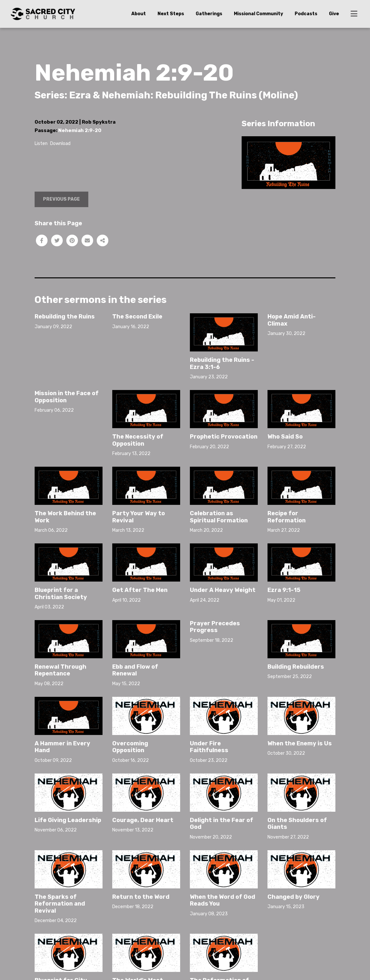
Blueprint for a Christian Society (61, 594)
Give (334, 14)
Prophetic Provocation (224, 437)
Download (60, 144)
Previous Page (61, 199)
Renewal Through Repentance (60, 670)
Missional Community (258, 14)
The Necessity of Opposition (138, 440)
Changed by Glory (294, 897)
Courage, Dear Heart (143, 820)
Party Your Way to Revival (139, 517)
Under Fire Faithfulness (209, 747)
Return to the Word (141, 897)
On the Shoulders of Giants (297, 824)
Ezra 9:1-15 (284, 590)
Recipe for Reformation (287, 517)
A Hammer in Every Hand (62, 747)
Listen (41, 144)
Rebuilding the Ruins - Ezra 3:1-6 (222, 363)
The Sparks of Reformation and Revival (60, 904)
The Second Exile (137, 317)
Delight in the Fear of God (222, 824)
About (139, 14)
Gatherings (209, 14)
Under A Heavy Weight (223, 590)
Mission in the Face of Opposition (67, 397)
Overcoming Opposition (130, 747)
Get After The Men (140, 590)
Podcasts (306, 14)
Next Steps (171, 14)
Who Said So (285, 437)
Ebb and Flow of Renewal (135, 670)
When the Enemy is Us (300, 743)
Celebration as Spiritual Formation (219, 517)
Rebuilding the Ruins (65, 317)
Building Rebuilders (296, 667)
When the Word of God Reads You (223, 900)
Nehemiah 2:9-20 (80, 130)
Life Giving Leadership (68, 820)
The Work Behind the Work (65, 517)
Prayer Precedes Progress (215, 627)
